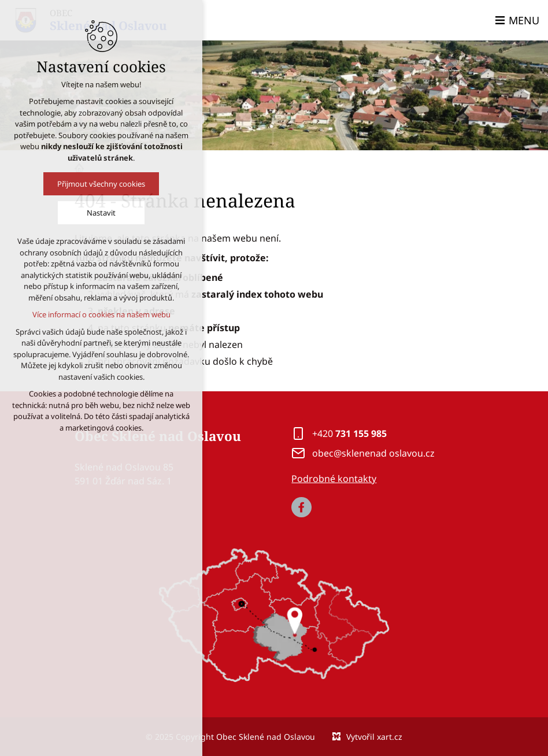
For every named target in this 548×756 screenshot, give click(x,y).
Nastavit (95, 213)
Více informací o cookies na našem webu (95, 314)
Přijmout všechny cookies (95, 184)
